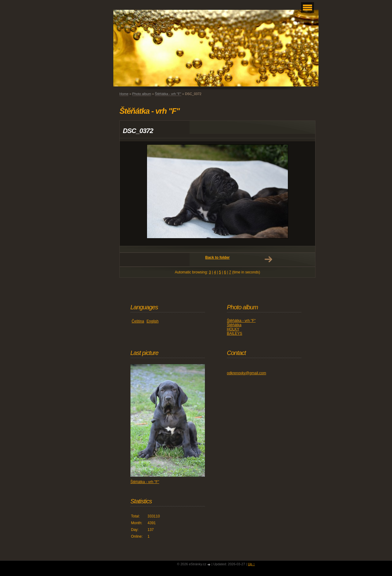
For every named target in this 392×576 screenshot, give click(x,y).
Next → (268, 259)
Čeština (138, 321)
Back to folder (217, 257)
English (152, 321)
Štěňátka (234, 325)
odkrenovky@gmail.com (247, 373)
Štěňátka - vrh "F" (168, 94)
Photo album (142, 94)
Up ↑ (251, 564)
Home (124, 94)
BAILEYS (235, 334)
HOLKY (233, 329)
